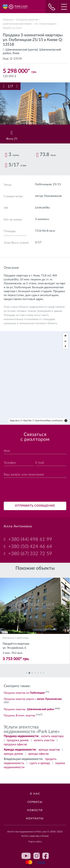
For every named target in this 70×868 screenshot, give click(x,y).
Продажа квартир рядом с (33, 699)
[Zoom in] (65, 336)
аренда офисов (38, 754)
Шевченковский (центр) (22, 50)
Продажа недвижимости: (21, 736)
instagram (37, 856)
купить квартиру (52, 736)
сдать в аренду (40, 763)
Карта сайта (35, 842)
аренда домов (13, 754)
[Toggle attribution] (66, 421)
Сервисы (35, 802)
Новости (35, 810)
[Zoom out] (65, 341)
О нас (35, 794)
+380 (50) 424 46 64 (30, 547)
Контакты (35, 819)
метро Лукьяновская (48, 196)
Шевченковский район (17, 24)
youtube (26, 856)
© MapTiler (26, 421)
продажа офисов (15, 744)
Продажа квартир (27, 20)
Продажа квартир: (29, 709)
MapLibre (15, 421)
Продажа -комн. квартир (20, 716)
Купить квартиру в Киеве (35, 836)
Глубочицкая (43, 184)
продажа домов (18, 740)
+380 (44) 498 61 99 (30, 539)
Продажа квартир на (24, 693)
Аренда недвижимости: (20, 750)
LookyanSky (43, 208)
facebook (46, 856)
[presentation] (32, 490)
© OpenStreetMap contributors (48, 421)
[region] (35, 378)
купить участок (44, 740)
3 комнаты (42, 219)
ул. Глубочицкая (45, 24)
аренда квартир (49, 750)
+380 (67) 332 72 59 (30, 554)
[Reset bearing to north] (65, 347)
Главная (8, 20)
